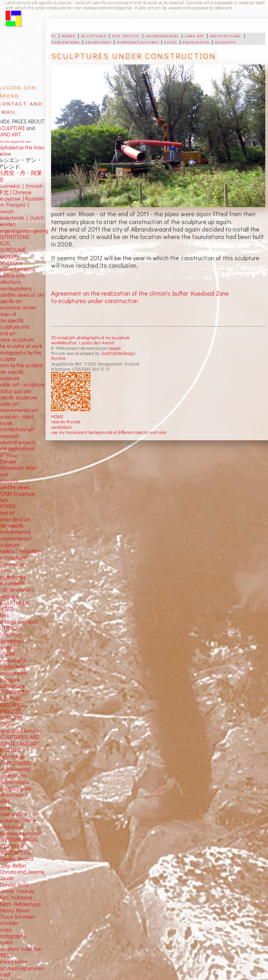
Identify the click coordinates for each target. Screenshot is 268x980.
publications (65, 42)
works (68, 35)
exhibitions (98, 42)
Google (115, 348)
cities (171, 42)
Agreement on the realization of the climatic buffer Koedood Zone (140, 293)
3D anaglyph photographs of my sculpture (90, 337)
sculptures (94, 35)
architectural (226, 35)
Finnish (33, 186)
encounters (196, 42)
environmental (162, 35)
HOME (57, 416)
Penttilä (58, 358)
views (23, 487)
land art (194, 35)
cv (53, 35)
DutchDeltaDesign (118, 353)
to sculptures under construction (95, 301)
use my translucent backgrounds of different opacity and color (109, 432)
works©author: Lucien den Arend (83, 343)
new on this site (66, 422)
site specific (126, 35)
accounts (225, 42)
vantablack (61, 427)
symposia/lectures (138, 42)
